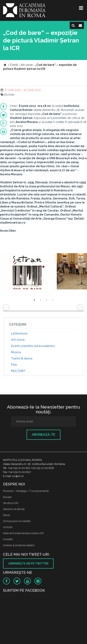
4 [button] (53, 300)
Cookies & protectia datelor (19, 545)
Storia (6, 515)
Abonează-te (43, 435)
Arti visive (18, 340)
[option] (28, 272)
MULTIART (18, 371)
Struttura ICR (11, 503)
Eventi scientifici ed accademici (33, 346)
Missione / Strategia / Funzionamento (26, 491)
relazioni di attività (14, 509)
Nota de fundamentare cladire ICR (23, 533)
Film (14, 365)
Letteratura (19, 333)
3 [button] (47, 300)
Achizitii (8, 527)
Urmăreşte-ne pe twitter (28, 563)
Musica (16, 352)
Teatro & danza (22, 358)
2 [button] (40, 300)
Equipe (7, 497)
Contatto (8, 539)
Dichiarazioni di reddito (17, 521)
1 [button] (34, 300)
